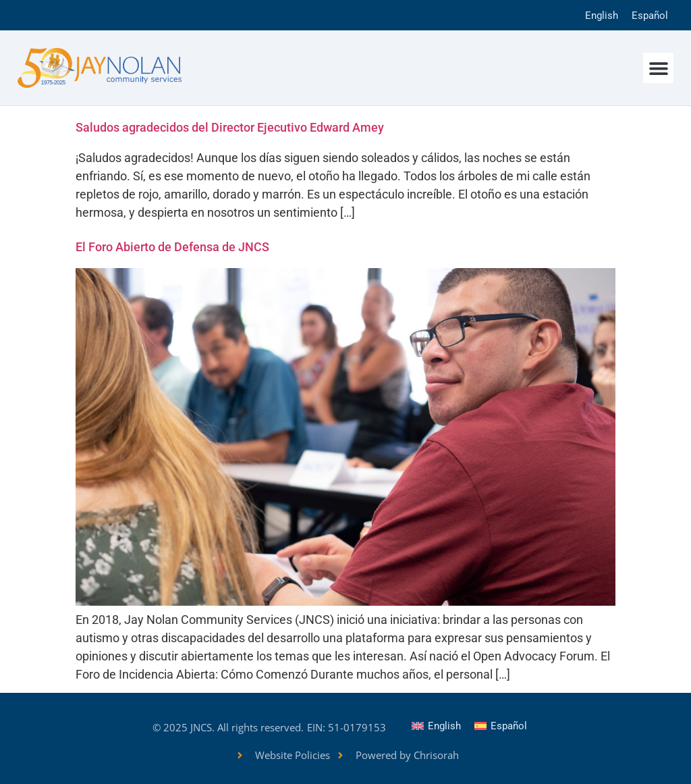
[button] (658, 68)
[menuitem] (602, 15)
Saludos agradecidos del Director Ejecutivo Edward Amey (230, 127)
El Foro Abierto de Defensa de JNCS (172, 247)
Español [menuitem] (650, 16)
